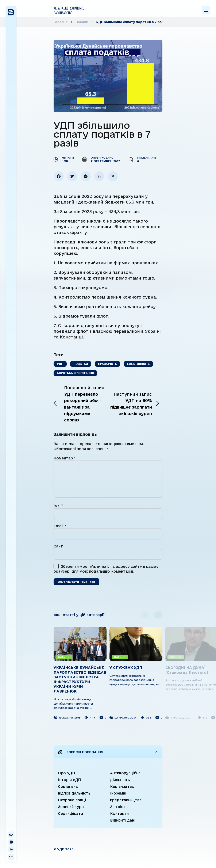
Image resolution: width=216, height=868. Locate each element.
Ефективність (138, 364)
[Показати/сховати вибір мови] (11, 835)
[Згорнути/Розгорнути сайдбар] (11, 842)
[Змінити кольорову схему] (11, 849)
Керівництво (122, 786)
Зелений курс (71, 807)
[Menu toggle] (206, 10)
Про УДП (67, 773)
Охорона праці (72, 800)
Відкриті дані (123, 820)
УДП (60, 364)
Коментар (65, 458)
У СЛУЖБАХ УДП (126, 668)
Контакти (119, 813)
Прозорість (107, 364)
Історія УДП (70, 780)
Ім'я (58, 506)
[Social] (11, 857)
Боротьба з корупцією (75, 373)
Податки (81, 364)
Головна (61, 22)
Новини (82, 22)
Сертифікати (70, 813)
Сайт (58, 546)
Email (60, 526)
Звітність (119, 807)
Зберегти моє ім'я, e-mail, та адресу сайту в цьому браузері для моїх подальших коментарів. (106, 569)
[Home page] (69, 10)
